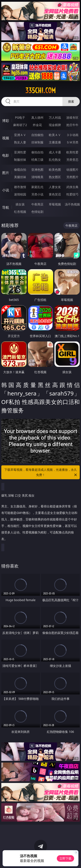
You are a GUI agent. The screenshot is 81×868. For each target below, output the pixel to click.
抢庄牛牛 (72, 125)
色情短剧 (37, 212)
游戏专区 (72, 117)
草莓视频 (55, 204)
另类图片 (72, 177)
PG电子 (20, 117)
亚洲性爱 (20, 152)
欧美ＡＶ (55, 135)
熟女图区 (55, 177)
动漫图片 (72, 170)
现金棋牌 (55, 125)
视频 (6, 138)
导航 (6, 207)
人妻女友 (55, 187)
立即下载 (65, 858)
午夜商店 (37, 204)
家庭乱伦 (37, 187)
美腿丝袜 (20, 177)
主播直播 (55, 142)
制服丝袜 (20, 160)
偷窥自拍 (20, 170)
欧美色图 (55, 170)
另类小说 (37, 194)
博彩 (6, 121)
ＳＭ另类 (72, 142)
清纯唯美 (37, 177)
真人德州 (37, 117)
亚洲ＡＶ (20, 135)
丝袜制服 (37, 142)
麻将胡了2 (20, 125)
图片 (6, 173)
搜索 (71, 101)
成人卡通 (55, 152)
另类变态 (72, 160)
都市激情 (20, 187)
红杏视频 (20, 212)
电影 (6, 155)
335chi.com (40, 90)
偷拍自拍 (37, 152)
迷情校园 (20, 194)
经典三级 (37, 160)
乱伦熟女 (55, 160)
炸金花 (37, 125)
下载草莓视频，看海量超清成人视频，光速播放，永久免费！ (41, 473)
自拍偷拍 (37, 135)
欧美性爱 (72, 152)
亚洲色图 (37, 170)
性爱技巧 (72, 194)
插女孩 (20, 204)
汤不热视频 (72, 204)
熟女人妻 (20, 142)
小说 (6, 190)
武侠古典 (72, 187)
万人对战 (55, 117)
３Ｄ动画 (72, 135)
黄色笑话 (55, 194)
